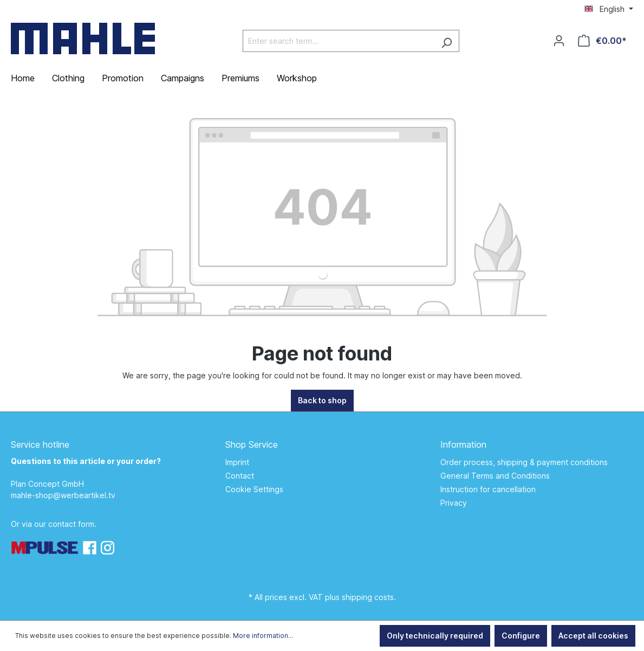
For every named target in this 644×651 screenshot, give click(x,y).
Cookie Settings (254, 489)
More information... (263, 636)
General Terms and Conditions (495, 476)
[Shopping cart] (602, 41)
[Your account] (559, 41)
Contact (240, 476)
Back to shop (322, 400)
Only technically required (435, 636)
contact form (71, 524)
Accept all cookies (593, 636)
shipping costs (368, 597)
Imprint (237, 462)
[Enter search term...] (339, 41)
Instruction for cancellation (488, 489)
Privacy (454, 503)
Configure (521, 636)
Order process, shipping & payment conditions (524, 462)
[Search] (447, 41)
